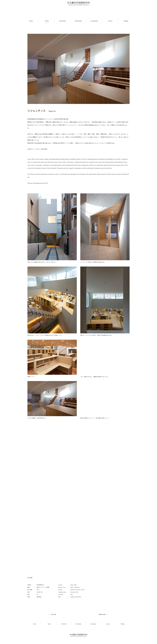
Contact (108, 624)
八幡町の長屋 (102, 614)
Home (34, 624)
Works (49, 624)
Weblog (122, 624)
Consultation (93, 624)
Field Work (64, 624)
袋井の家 (54, 614)
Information (78, 624)
